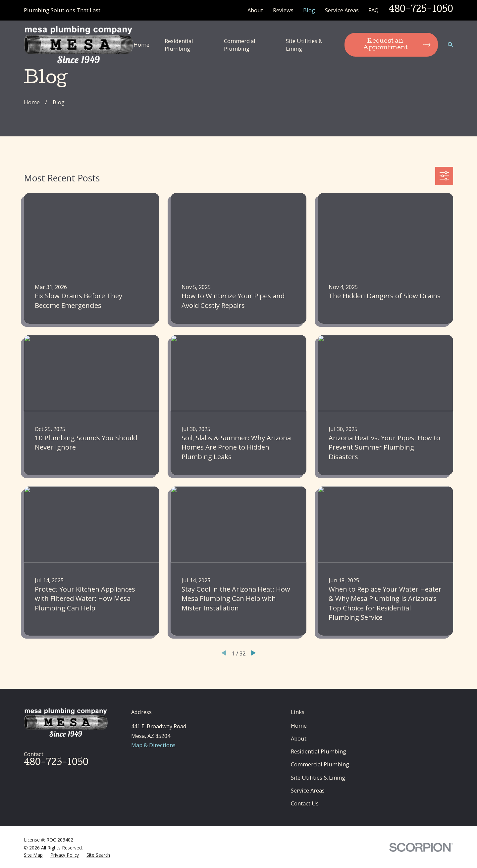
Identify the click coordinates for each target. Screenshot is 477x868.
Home (299, 725)
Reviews (283, 10)
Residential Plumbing (318, 751)
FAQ (373, 10)
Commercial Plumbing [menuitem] (240, 45)
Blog (309, 10)
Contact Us (305, 803)
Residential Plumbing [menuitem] (179, 45)
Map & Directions (153, 745)
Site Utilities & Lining (318, 777)
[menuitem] (33, 855)
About (255, 10)
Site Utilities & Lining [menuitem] (304, 45)
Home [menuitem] (141, 45)
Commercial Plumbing (320, 764)
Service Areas (342, 10)
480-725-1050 (421, 10)
